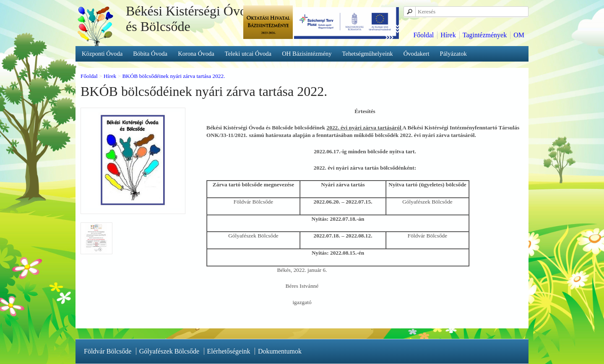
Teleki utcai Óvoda (248, 54)
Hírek (448, 35)
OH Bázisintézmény (307, 54)
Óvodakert (417, 54)
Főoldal (423, 35)
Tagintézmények (485, 35)
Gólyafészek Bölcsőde (169, 351)
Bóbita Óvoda (150, 54)
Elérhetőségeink (229, 351)
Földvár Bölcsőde (108, 351)
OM (519, 35)
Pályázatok (453, 54)
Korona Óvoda (196, 54)
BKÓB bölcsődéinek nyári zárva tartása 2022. (173, 76)
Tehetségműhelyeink (368, 54)
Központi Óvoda (102, 54)
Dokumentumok (280, 351)
